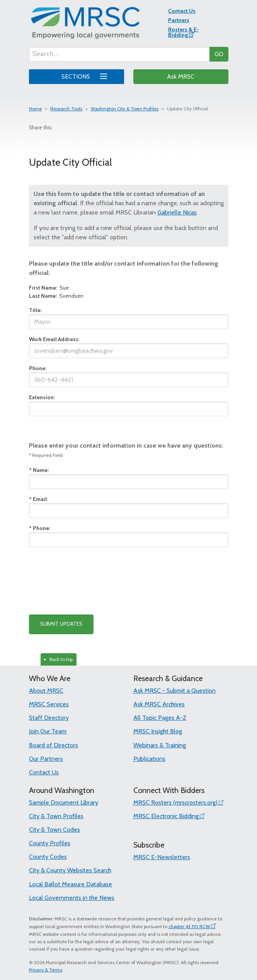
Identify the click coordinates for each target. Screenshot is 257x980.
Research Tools (66, 109)
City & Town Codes (54, 830)
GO (219, 54)
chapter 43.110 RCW (189, 926)
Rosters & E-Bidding (184, 32)
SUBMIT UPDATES (61, 624)
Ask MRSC (181, 76)
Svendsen (56, 296)
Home (35, 109)
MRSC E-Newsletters (162, 857)
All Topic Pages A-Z (160, 718)
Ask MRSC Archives (159, 704)
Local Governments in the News (72, 898)
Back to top (58, 659)
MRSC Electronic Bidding (166, 816)
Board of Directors (54, 745)
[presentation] (88, 581)
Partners (179, 20)
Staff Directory (49, 718)
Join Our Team (48, 731)
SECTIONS (83, 76)
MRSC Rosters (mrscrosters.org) (175, 802)
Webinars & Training (160, 745)
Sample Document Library (64, 802)
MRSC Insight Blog (158, 731)
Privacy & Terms (46, 970)
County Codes (48, 857)
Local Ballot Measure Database (71, 884)
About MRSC (46, 691)
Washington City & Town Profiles (125, 109)
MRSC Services (49, 704)
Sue (49, 288)
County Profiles (50, 843)
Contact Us (182, 11)
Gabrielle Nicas (177, 212)
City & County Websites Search (70, 870)
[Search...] (119, 54)
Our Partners (46, 759)
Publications (149, 759)
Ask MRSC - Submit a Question (174, 691)
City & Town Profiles (56, 816)
